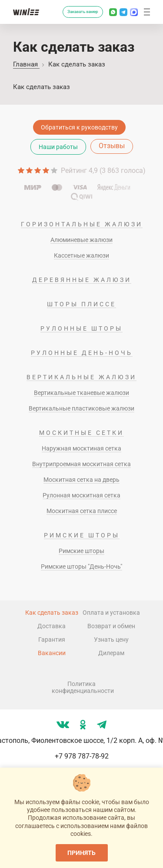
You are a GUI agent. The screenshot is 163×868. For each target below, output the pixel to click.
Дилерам (111, 653)
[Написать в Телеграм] (123, 12)
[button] (147, 12)
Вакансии (52, 653)
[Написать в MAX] (134, 12)
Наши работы (58, 147)
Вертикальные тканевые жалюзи (81, 393)
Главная (26, 64)
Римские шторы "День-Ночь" (81, 567)
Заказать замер (83, 12)
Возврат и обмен (111, 626)
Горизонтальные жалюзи (82, 224)
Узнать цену (111, 639)
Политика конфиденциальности (82, 687)
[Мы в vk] (63, 725)
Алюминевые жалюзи (81, 240)
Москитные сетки (81, 433)
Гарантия (52, 639)
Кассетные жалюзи (81, 255)
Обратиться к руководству (79, 127)
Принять (81, 853)
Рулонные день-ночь (82, 353)
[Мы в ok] (83, 725)
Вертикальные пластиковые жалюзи (81, 408)
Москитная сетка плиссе (82, 511)
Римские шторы (82, 535)
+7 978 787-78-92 (82, 756)
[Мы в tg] (102, 725)
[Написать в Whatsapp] (113, 12)
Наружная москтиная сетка (81, 448)
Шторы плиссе (81, 304)
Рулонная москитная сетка (81, 495)
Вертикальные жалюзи (81, 377)
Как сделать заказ (52, 613)
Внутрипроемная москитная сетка (81, 464)
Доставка (52, 626)
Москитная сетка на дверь (81, 480)
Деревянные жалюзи (82, 280)
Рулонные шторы (81, 328)
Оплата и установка (111, 613)
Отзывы (112, 146)
